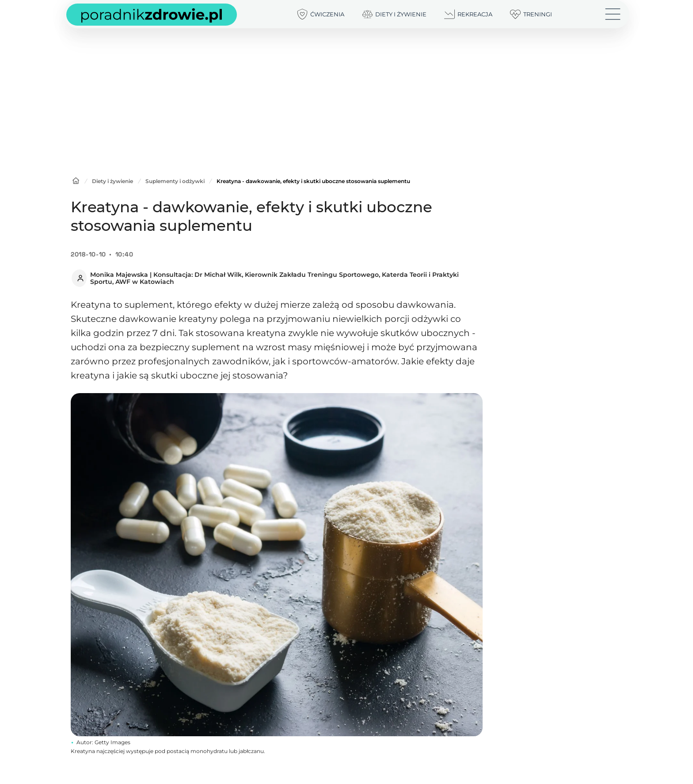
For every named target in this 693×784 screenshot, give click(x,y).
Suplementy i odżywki (176, 181)
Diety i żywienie (112, 181)
